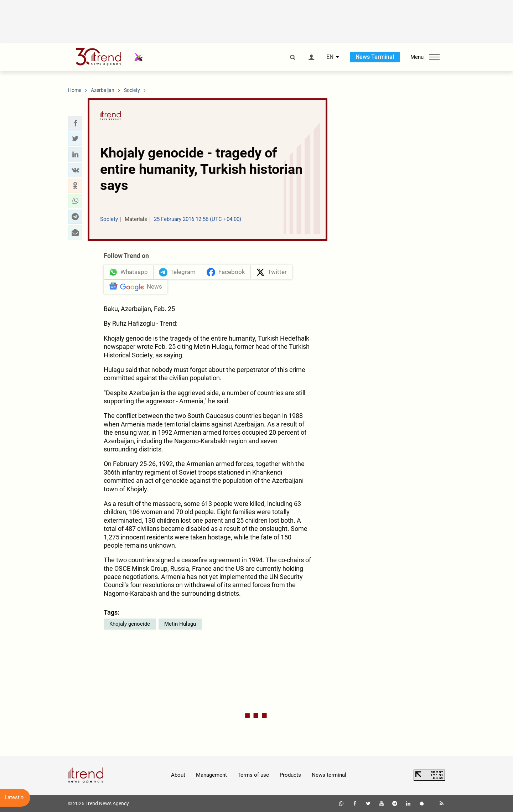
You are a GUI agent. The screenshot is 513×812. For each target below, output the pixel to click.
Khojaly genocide (130, 624)
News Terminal (375, 57)
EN (330, 57)
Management (211, 775)
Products (290, 775)
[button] (75, 123)
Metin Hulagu (180, 624)
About (178, 775)
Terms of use (253, 775)
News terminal (329, 775)
